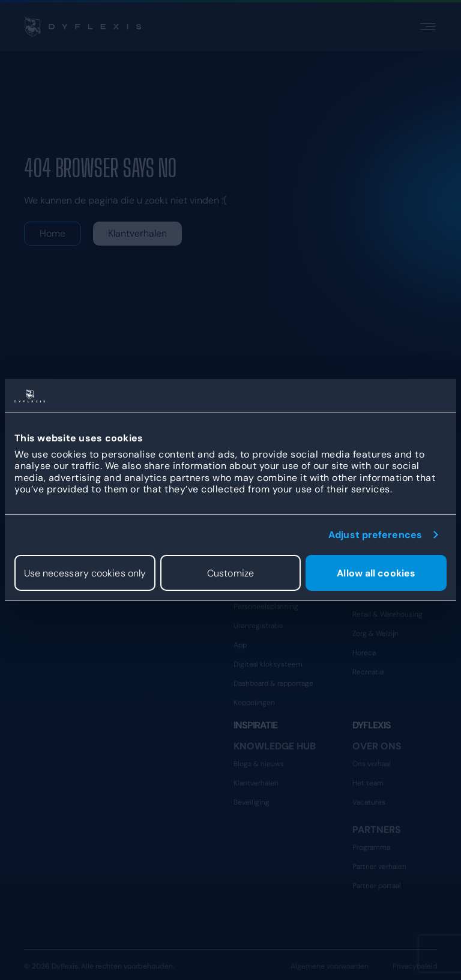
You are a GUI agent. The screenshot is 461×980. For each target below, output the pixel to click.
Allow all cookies (376, 573)
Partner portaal (377, 886)
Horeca (364, 653)
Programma (371, 847)
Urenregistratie (258, 626)
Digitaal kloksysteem (268, 664)
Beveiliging (252, 802)
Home (53, 233)
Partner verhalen (379, 867)
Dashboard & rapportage (273, 683)
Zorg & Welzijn (375, 634)
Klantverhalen (137, 233)
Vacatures (369, 802)
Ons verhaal (372, 764)
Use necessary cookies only (85, 573)
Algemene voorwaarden (330, 966)
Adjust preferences (375, 535)
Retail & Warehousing (387, 614)
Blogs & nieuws (259, 764)
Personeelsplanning (266, 606)
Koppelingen (254, 703)
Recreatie (368, 672)
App (240, 645)
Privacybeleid (415, 966)
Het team (368, 783)
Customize (230, 573)
